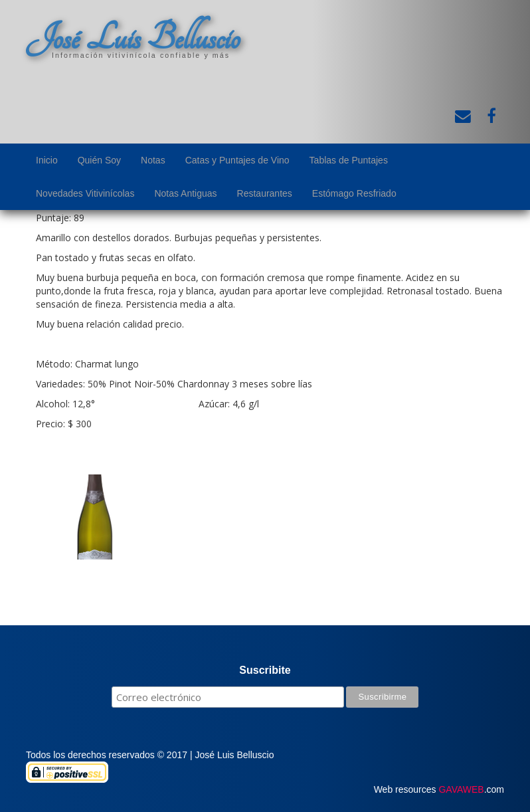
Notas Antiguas (185, 193)
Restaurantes (265, 193)
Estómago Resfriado (354, 193)
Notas (153, 160)
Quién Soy (99, 160)
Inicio (47, 160)
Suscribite (265, 670)
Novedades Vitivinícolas (85, 193)
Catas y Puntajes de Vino (237, 160)
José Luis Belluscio (133, 38)
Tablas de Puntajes (349, 160)
